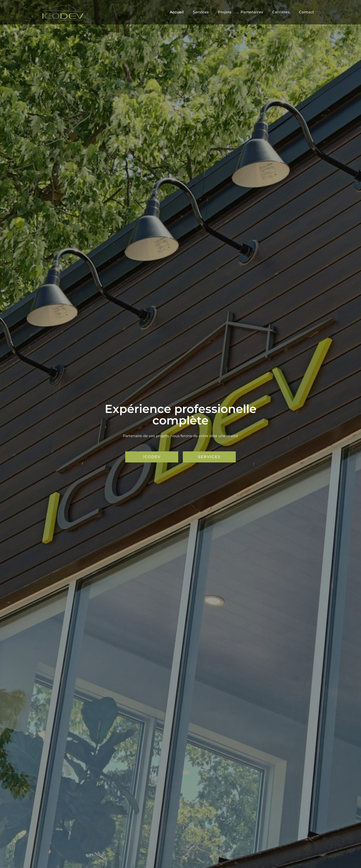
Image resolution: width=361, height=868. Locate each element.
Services (209, 12)
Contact (307, 12)
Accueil (187, 12)
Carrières (284, 12)
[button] (152, 457)
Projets (231, 12)
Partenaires (256, 12)
